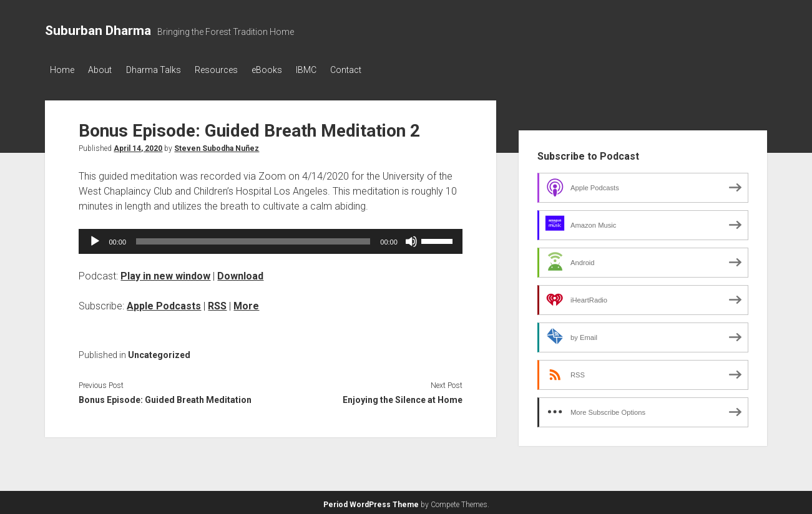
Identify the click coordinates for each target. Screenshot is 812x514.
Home (62, 70)
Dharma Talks (163, 70)
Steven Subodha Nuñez (217, 145)
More (246, 303)
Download (240, 273)
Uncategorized (159, 352)
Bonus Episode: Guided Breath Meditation (165, 397)
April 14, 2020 (138, 145)
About (105, 70)
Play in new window (165, 273)
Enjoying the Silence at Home (403, 397)
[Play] (95, 238)
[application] (270, 238)
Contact (375, 70)
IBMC (330, 70)
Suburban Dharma (98, 31)
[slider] (253, 238)
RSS (217, 303)
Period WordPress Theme (371, 502)
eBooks (286, 70)
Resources (231, 70)
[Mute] (411, 238)
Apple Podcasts (164, 303)
